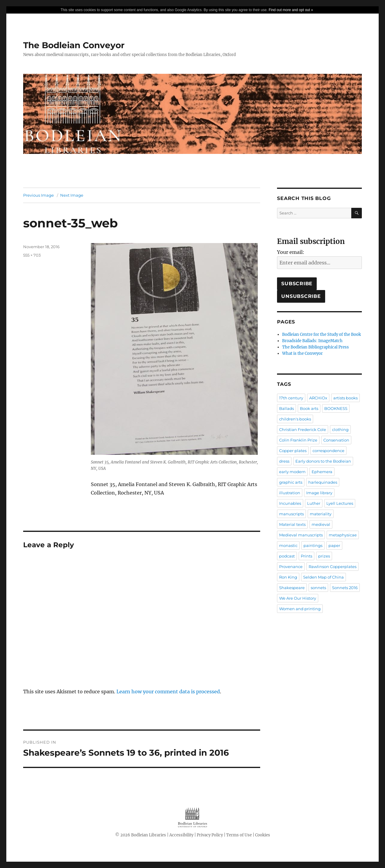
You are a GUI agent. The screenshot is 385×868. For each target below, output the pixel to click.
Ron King (288, 577)
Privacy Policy (210, 835)
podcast (287, 556)
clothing (340, 429)
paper (334, 545)
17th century (291, 398)
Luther (314, 503)
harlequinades (323, 482)
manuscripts (291, 514)
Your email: (291, 252)
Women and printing (300, 609)
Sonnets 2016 (345, 588)
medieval (321, 524)
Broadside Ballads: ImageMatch (312, 341)
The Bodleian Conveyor (74, 45)
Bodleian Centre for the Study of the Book (322, 334)
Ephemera (322, 472)
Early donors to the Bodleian (323, 461)
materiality (321, 514)
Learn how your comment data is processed (168, 692)
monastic (288, 545)
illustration (290, 493)
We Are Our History (298, 598)
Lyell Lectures (340, 503)
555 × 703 (32, 255)
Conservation (336, 440)
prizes (324, 556)
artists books (345, 398)
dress (284, 461)
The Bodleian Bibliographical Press (316, 347)
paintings (313, 545)
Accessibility (181, 835)
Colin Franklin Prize (298, 440)
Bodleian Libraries (149, 835)
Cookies (263, 835)
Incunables (290, 503)
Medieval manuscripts (301, 535)
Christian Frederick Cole (303, 429)
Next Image (72, 195)
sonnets (318, 588)
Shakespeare (292, 588)
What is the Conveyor (302, 353)
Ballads (286, 408)
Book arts (309, 408)
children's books (295, 419)
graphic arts (291, 482)
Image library (319, 493)
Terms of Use (239, 835)
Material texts (292, 524)
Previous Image (38, 195)
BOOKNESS (336, 408)
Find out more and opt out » (291, 10)
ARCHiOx (318, 398)
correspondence (328, 451)
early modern (292, 472)
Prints (306, 556)
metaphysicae (343, 535)
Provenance (291, 567)
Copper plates (293, 451)
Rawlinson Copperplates (333, 567)
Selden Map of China (323, 577)
